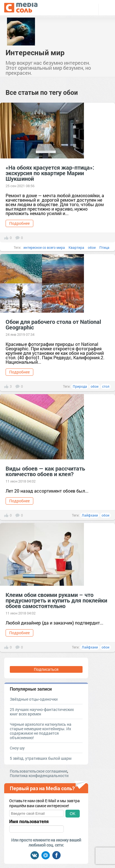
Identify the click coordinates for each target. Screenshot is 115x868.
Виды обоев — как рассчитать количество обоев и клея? (45, 471)
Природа (80, 386)
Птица (104, 247)
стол (106, 386)
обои (92, 247)
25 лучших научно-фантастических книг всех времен (42, 712)
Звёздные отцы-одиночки (34, 699)
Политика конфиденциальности (39, 776)
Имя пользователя (29, 821)
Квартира (76, 247)
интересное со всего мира (44, 247)
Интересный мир (35, 52)
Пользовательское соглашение (38, 771)
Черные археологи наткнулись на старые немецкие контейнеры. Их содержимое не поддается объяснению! (41, 731)
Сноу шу (17, 748)
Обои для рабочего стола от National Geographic (53, 324)
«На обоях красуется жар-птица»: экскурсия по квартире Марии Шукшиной (50, 173)
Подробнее (19, 223)
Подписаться (46, 669)
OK (72, 814)
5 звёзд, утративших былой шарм (41, 758)
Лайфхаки (90, 515)
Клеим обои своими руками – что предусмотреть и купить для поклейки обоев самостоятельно (56, 600)
